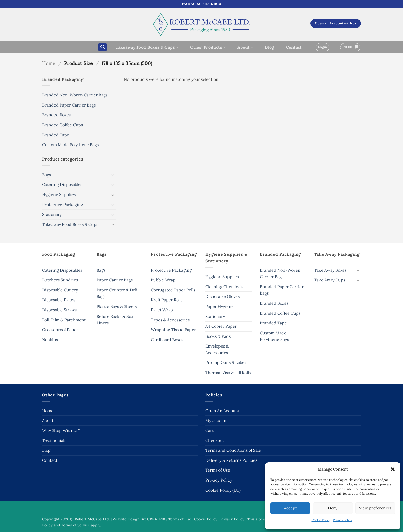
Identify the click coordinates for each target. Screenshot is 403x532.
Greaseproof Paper (60, 330)
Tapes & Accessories (170, 320)
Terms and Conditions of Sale (233, 450)
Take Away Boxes (330, 270)
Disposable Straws (59, 310)
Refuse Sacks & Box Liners (115, 320)
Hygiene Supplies (59, 194)
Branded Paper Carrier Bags (69, 105)
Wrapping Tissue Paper (173, 330)
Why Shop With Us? (61, 430)
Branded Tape (56, 135)
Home (49, 63)
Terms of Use (218, 470)
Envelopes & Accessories (217, 349)
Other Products (208, 47)
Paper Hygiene (219, 306)
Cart (209, 430)
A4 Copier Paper (221, 326)
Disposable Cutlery (60, 290)
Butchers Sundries (60, 280)
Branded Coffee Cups (62, 125)
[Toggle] (113, 175)
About (245, 47)
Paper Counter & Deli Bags (117, 293)
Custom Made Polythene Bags (70, 145)
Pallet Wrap (162, 310)
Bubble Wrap (163, 280)
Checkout (215, 440)
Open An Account (222, 411)
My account (217, 420)
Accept (290, 508)
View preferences (375, 508)
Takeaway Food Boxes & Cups (147, 47)
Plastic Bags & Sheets (117, 306)
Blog (269, 47)
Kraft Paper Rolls (167, 300)
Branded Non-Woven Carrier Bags (75, 95)
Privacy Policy (342, 520)
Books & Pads (218, 336)
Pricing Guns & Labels (226, 362)
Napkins (50, 340)
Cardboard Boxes (167, 340)
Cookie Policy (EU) (223, 490)
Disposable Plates (59, 300)
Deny (333, 508)
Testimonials (54, 440)
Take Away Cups (330, 280)
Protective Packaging (63, 205)
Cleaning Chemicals (224, 287)
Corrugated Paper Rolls (173, 290)
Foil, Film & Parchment (64, 320)
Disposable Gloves (222, 296)
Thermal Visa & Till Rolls (228, 373)
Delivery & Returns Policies (231, 460)
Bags (47, 175)
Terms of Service (76, 525)
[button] (393, 469)
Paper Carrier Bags (115, 280)
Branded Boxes (56, 115)
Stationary (52, 214)
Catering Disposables (62, 184)
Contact (294, 47)
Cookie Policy (321, 520)
